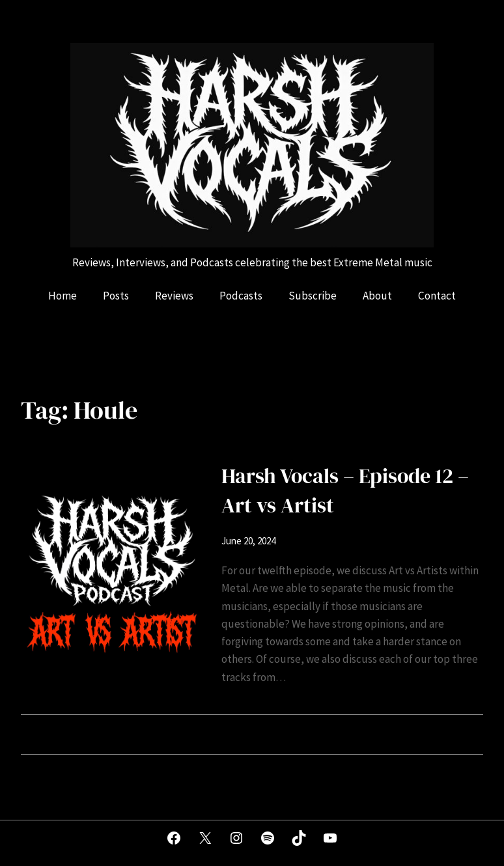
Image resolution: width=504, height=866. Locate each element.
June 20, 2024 (248, 541)
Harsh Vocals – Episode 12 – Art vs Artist (345, 491)
